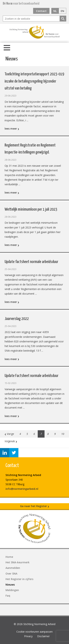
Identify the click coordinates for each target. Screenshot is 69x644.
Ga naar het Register (35, 506)
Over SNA (11, 574)
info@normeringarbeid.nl (22, 489)
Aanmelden (13, 568)
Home (9, 557)
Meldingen (12, 590)
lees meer (12, 129)
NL (55, 11)
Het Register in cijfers (19, 579)
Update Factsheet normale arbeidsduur (31, 376)
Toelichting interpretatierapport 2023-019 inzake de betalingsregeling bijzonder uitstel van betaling (34, 81)
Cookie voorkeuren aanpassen (34, 632)
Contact (41, 11)
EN (62, 11)
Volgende (11, 441)
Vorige (9, 434)
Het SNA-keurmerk (17, 562)
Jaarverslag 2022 (17, 319)
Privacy (28, 636)
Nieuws (10, 585)
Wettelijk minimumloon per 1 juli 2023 (31, 209)
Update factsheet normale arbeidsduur (31, 262)
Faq (8, 596)
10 (63, 434)
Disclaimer (43, 636)
